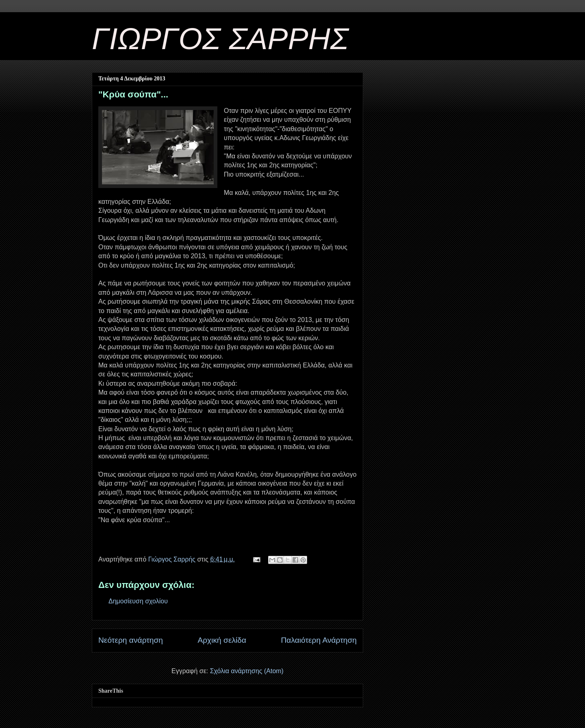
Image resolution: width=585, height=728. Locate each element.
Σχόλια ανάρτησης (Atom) (247, 671)
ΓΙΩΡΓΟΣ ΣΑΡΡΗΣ (220, 39)
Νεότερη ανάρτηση (131, 640)
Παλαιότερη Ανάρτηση (319, 640)
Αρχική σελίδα (222, 640)
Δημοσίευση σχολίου (138, 601)
